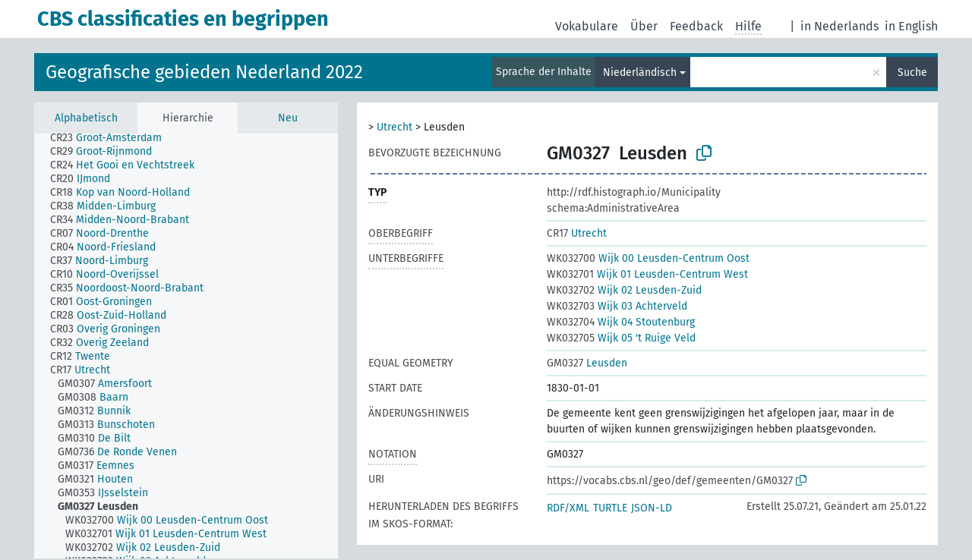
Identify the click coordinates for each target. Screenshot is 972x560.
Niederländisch (640, 72)
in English (911, 26)
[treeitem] (112, 138)
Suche (912, 72)
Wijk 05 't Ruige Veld (621, 338)
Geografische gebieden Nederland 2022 (204, 72)
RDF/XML (568, 508)
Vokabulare (587, 26)
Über (644, 26)
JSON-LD (652, 508)
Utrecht (394, 127)
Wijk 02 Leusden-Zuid (624, 290)
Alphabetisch (86, 118)
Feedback (696, 26)
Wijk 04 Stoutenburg (621, 322)
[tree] (186, 346)
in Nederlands (839, 26)
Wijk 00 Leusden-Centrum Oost (648, 258)
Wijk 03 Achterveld (617, 306)
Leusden (587, 363)
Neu (288, 118)
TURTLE (610, 508)
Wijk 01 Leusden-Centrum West (647, 274)
